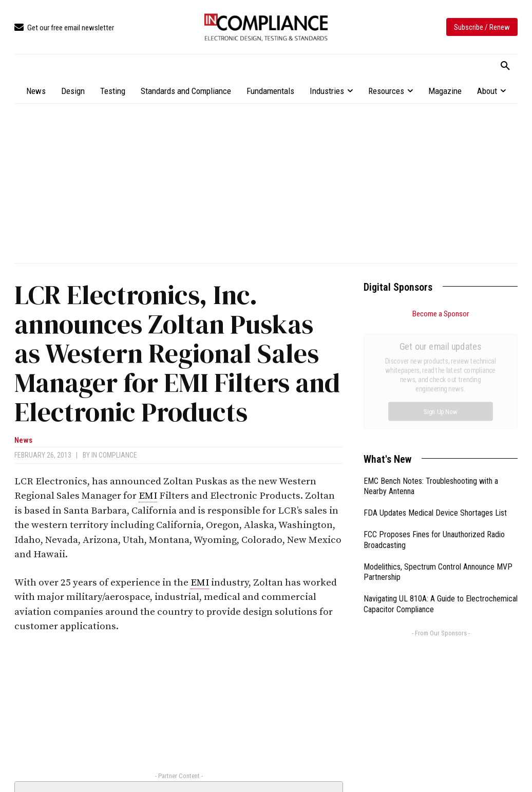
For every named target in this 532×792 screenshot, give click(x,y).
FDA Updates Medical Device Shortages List (435, 397)
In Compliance (114, 455)
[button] (505, 66)
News (23, 440)
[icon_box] (64, 28)
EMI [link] (148, 496)
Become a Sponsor (441, 314)
